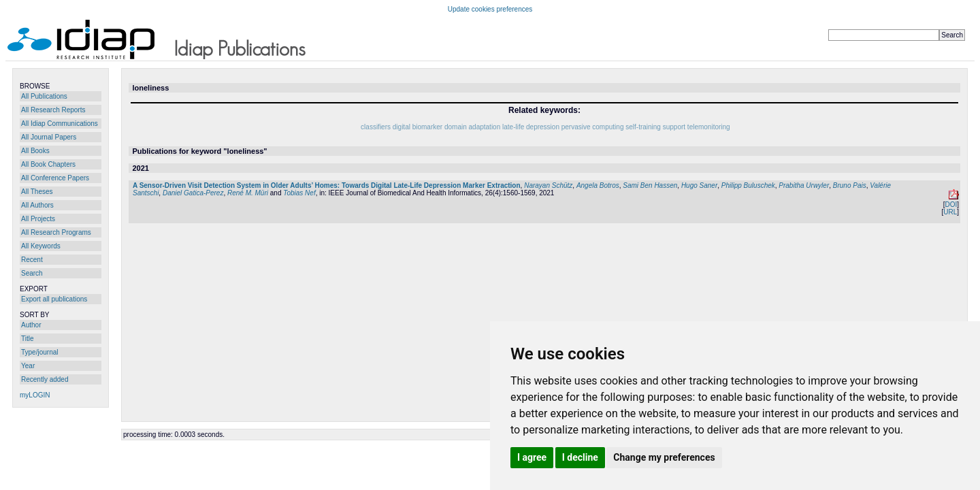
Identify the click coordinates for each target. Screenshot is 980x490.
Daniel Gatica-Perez (193, 193)
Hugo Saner (699, 185)
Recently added (45, 379)
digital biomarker (418, 127)
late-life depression (531, 127)
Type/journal (39, 352)
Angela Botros (598, 185)
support (674, 127)
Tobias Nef (299, 193)
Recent (32, 260)
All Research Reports (53, 110)
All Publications (44, 96)
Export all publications (54, 299)
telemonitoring (709, 127)
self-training (643, 127)
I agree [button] (532, 457)
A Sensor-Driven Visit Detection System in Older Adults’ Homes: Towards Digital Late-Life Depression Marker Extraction (327, 185)
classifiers (376, 127)
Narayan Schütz (548, 185)
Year (28, 366)
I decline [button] (580, 457)
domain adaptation (472, 127)
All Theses (37, 192)
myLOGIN (35, 395)
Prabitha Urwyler (804, 185)
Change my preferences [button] (664, 457)
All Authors (37, 205)
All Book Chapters (48, 164)
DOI (951, 205)
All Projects (38, 219)
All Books (35, 151)
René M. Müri (248, 193)
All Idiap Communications (60, 124)
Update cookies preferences (490, 9)
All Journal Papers (49, 137)
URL (950, 212)
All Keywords (41, 246)
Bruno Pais (850, 185)
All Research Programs (56, 232)
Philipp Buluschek (748, 185)
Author (31, 325)
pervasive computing (593, 127)
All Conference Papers (55, 178)
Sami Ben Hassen (650, 185)
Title (28, 339)
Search (32, 273)
